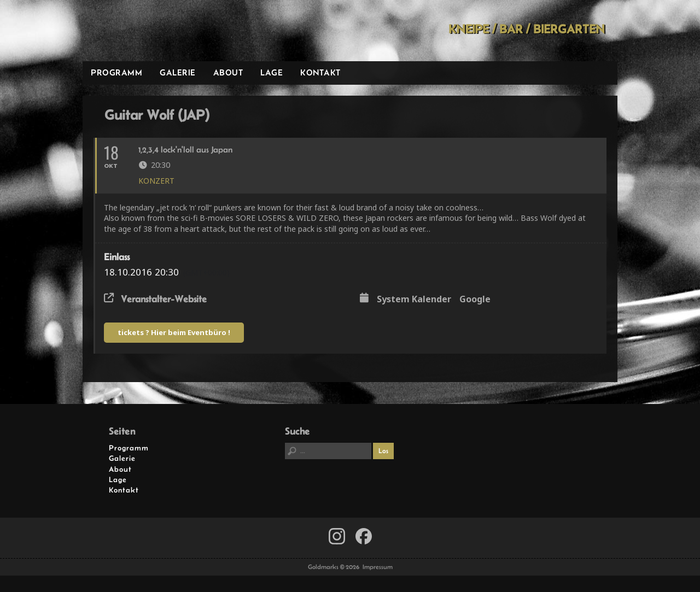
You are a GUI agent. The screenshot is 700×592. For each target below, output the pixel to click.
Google (475, 300)
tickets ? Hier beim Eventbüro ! (174, 332)
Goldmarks (161, 31)
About (228, 72)
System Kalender (414, 300)
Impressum (378, 567)
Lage (272, 72)
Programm (116, 72)
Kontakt (320, 72)
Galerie (178, 72)
